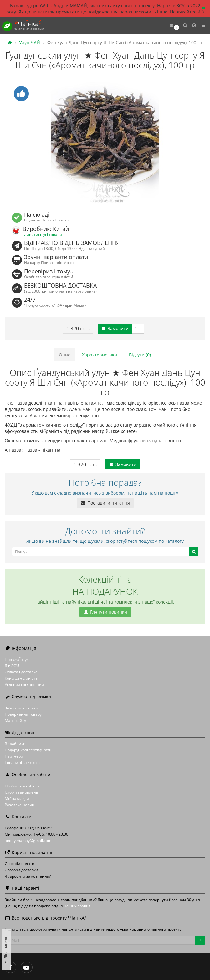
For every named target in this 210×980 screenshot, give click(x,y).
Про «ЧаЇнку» (17, 659)
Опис (64, 355)
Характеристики (100, 355)
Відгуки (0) (140, 355)
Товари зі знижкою (22, 762)
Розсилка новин (20, 805)
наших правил (77, 906)
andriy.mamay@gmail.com (28, 840)
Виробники (15, 744)
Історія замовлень (21, 792)
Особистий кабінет (22, 786)
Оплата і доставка (21, 672)
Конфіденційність (21, 678)
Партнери (14, 756)
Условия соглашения (24, 684)
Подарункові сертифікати (28, 750)
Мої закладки (17, 799)
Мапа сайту (15, 721)
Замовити (115, 328)
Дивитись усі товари (43, 234)
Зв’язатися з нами (21, 708)
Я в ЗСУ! (12, 666)
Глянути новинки (105, 612)
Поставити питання (105, 503)
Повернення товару (23, 714)
